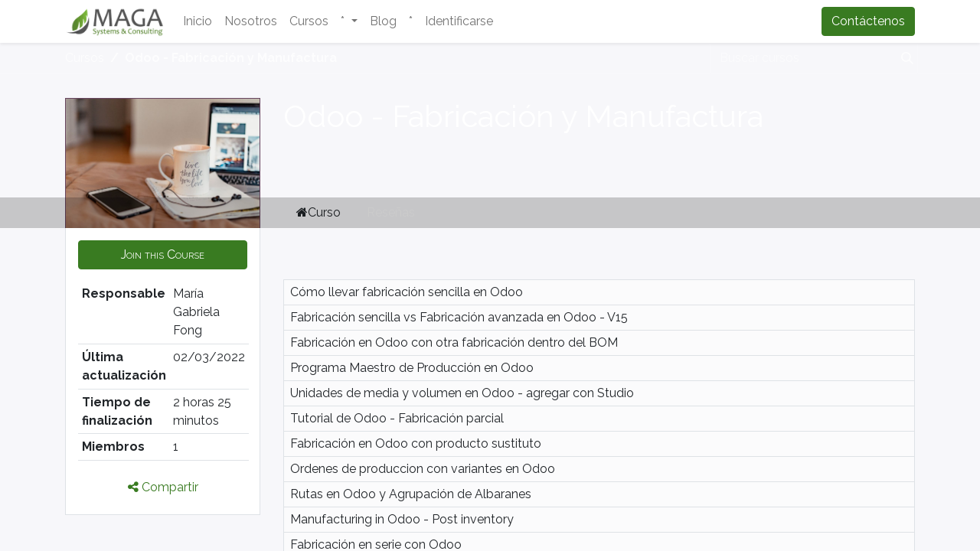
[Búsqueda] (904, 58)
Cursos (85, 58)
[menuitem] (198, 21)
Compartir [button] (163, 487)
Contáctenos (868, 21)
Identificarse (459, 21)
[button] (163, 255)
